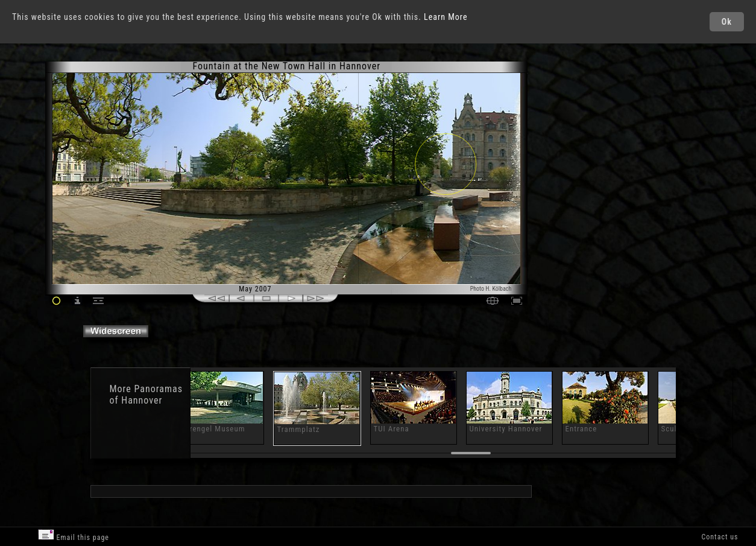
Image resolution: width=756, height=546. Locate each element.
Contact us (720, 537)
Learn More (446, 17)
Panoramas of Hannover (146, 395)
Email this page (74, 535)
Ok (727, 22)
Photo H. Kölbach (491, 289)
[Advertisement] (579, 163)
